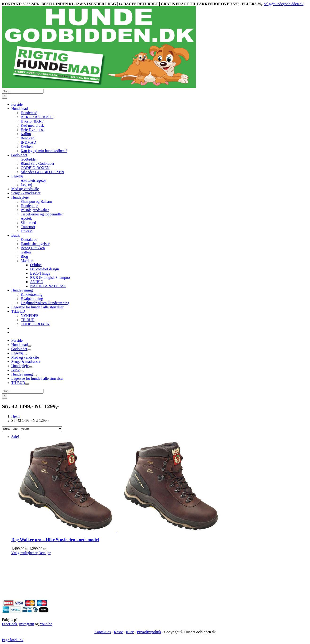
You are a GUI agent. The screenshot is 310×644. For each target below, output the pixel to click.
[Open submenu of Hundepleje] (31, 367)
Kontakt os (102, 632)
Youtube (46, 624)
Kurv (130, 632)
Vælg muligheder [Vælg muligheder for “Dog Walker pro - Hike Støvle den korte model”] (24, 553)
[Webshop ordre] (32, 429)
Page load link (13, 640)
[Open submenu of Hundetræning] (35, 376)
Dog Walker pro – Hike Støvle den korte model (55, 540)
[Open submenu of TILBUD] (27, 384)
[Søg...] (23, 91)
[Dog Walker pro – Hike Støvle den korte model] (160, 484)
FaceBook (10, 624)
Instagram (27, 624)
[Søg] (5, 96)
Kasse (118, 632)
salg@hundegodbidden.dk (284, 4)
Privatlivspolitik (149, 632)
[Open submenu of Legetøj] (25, 354)
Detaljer (45, 553)
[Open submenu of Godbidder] (29, 350)
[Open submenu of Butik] (22, 371)
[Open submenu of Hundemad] (30, 346)
